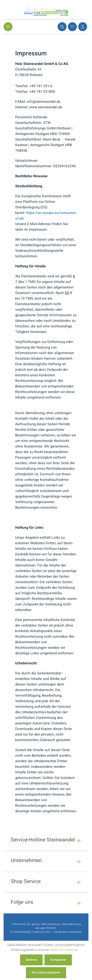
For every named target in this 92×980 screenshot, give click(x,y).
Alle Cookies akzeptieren (46, 972)
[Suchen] (61, 27)
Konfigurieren (58, 960)
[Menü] (8, 27)
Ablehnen (31, 960)
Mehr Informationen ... (66, 950)
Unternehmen (26, 861)
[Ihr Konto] (82, 27)
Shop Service (26, 882)
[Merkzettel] (72, 27)
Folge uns (22, 903)
